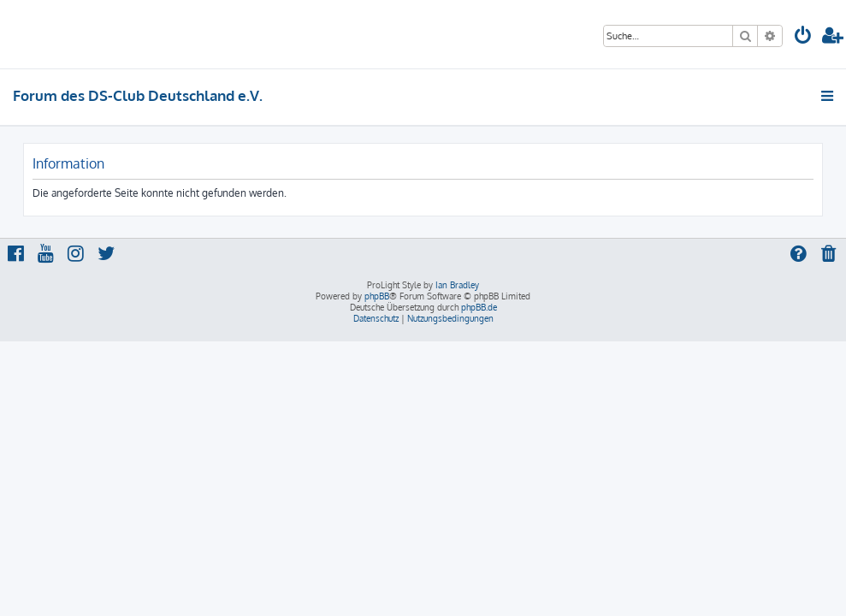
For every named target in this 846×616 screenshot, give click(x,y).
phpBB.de (479, 307)
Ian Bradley (457, 285)
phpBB (377, 296)
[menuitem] (803, 37)
